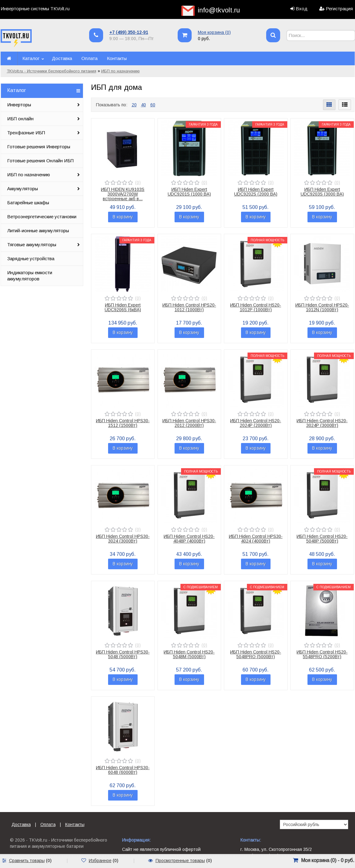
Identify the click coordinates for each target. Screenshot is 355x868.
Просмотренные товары (180, 861)
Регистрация (339, 9)
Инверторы (19, 105)
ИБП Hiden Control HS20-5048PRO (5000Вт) (256, 654)
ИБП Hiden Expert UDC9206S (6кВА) (123, 307)
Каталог (31, 58)
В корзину (123, 217)
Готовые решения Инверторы (39, 147)
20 (134, 105)
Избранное (100, 861)
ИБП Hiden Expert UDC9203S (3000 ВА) (322, 192)
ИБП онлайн (20, 119)
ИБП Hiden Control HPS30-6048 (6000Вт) (123, 770)
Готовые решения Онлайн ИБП (40, 161)
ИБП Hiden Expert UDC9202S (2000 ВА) (256, 192)
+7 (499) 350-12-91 (129, 32)
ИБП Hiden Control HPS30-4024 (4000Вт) (256, 539)
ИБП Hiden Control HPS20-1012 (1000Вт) (189, 307)
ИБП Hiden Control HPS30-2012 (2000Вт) (189, 423)
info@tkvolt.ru (219, 10)
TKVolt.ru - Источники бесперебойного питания (52, 71)
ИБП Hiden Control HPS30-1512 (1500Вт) (123, 423)
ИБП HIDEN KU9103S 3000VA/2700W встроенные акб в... (123, 194)
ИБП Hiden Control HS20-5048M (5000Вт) (189, 654)
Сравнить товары (27, 861)
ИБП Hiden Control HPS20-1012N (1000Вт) (322, 307)
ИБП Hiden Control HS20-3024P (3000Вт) (322, 423)
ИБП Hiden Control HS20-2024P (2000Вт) (256, 423)
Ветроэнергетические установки (42, 217)
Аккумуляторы (23, 189)
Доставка (62, 58)
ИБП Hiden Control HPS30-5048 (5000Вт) (123, 654)
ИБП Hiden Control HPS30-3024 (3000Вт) (123, 539)
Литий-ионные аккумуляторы (38, 231)
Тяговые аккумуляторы (32, 245)
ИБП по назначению (121, 71)
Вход (302, 9)
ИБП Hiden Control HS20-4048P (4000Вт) (189, 539)
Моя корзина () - (328, 860)
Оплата (89, 58)
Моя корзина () (214, 32)
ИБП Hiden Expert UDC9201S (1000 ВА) (189, 192)
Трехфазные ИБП (26, 133)
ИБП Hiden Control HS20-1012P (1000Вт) (256, 307)
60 (153, 105)
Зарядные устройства (31, 259)
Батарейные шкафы (28, 203)
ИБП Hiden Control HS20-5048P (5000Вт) (322, 539)
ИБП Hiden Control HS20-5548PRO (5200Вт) (322, 654)
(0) (138, 182)
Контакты (117, 58)
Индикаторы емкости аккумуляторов (30, 276)
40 (143, 105)
